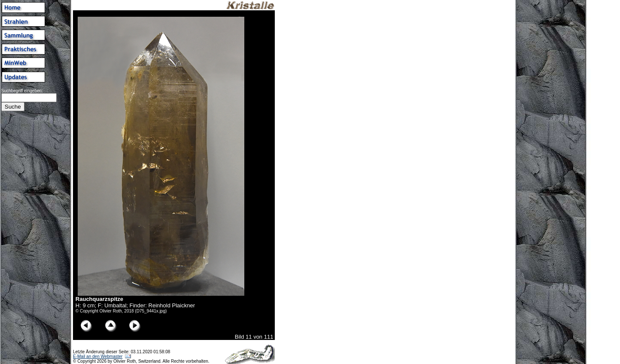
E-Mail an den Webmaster (98, 356)
